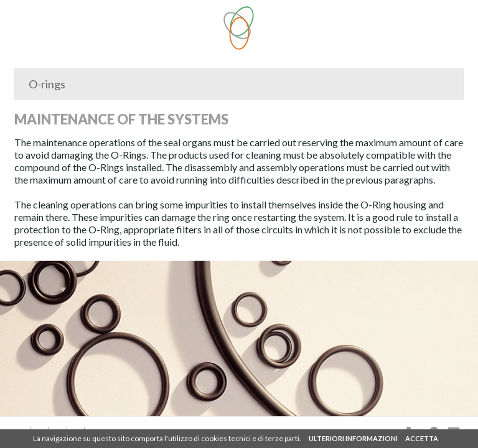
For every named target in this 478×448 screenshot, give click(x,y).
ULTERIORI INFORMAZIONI (353, 438)
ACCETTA (422, 438)
